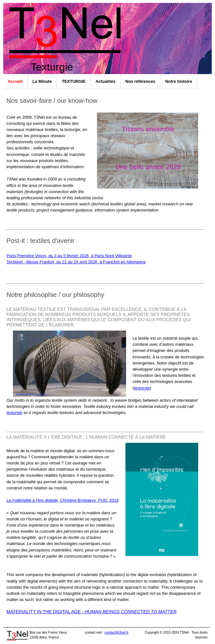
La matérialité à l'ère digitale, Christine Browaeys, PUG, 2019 (63, 500)
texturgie (142, 388)
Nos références (140, 81)
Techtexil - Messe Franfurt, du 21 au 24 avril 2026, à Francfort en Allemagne (76, 262)
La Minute (42, 81)
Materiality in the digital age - (91, 612)
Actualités (105, 81)
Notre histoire (179, 81)
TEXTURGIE (74, 81)
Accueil (15, 81)
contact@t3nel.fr (117, 633)
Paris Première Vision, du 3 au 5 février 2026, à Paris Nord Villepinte (69, 256)
